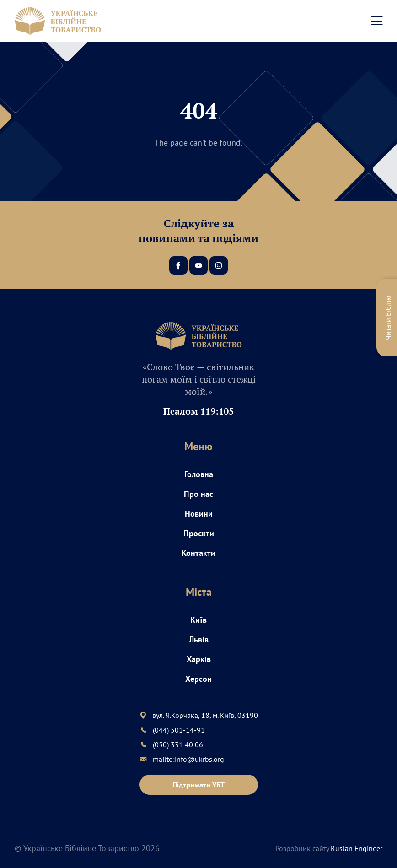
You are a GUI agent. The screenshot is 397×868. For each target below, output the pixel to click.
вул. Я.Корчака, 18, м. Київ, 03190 (205, 715)
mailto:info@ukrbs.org (188, 759)
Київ (198, 620)
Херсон (198, 679)
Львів (199, 639)
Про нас (198, 494)
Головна (199, 474)
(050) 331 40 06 (178, 744)
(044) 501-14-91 (179, 730)
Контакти (198, 553)
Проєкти (199, 533)
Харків (199, 659)
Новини (199, 514)
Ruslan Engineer (357, 848)
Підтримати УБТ (198, 785)
